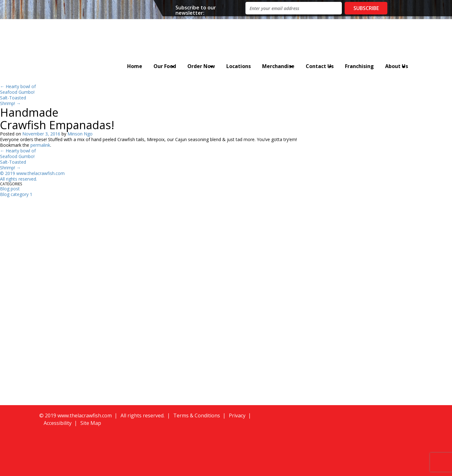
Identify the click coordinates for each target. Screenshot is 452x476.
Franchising (359, 66)
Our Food (165, 66)
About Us (397, 66)
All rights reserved (18, 179)
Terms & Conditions (197, 415)
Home (135, 66)
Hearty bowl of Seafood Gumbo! (18, 89)
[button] (339, 424)
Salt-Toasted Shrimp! (13, 100)
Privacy (237, 415)
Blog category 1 (16, 194)
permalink (40, 145)
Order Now (201, 66)
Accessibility (58, 423)
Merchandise (278, 66)
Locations (239, 66)
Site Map (91, 423)
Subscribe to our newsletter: (196, 10)
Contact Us (320, 66)
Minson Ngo (80, 134)
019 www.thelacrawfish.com (36, 173)
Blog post (10, 189)
